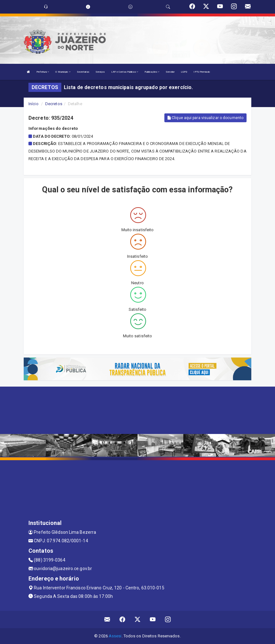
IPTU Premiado (202, 72)
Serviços (100, 72)
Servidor (170, 72)
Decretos (54, 104)
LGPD (184, 72)
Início (34, 104)
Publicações (152, 72)
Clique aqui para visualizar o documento (205, 118)
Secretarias (83, 72)
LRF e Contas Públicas (125, 72)
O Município (63, 72)
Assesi (115, 636)
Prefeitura (43, 72)
